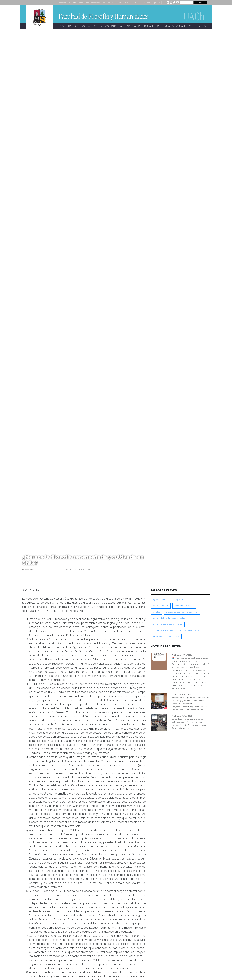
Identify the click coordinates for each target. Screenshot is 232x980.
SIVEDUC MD (125, 3)
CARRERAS (117, 26)
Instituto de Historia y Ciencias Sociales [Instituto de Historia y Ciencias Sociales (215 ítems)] (169, 618)
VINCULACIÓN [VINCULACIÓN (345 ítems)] (174, 637)
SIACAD (136, 3)
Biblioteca (146, 3)
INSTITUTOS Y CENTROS (95, 26)
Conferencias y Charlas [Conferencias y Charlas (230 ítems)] (184, 606)
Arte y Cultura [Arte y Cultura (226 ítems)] (179, 600)
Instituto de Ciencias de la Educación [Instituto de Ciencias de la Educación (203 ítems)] (182, 612)
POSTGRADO (133, 26)
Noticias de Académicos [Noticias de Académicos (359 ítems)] (163, 630)
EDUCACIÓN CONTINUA (156, 26)
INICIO (60, 26)
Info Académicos (93, 3)
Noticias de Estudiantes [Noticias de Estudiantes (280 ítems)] (190, 630)
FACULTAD (72, 26)
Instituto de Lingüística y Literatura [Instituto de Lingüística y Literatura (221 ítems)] (168, 624)
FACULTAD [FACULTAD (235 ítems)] (156, 612)
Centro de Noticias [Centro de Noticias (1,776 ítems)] (161, 606)
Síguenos (156, 3)
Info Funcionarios (109, 3)
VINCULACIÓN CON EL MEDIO (189, 26)
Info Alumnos (78, 3)
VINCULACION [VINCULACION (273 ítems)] (158, 637)
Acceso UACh (65, 3)
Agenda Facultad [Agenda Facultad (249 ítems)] (160, 600)
